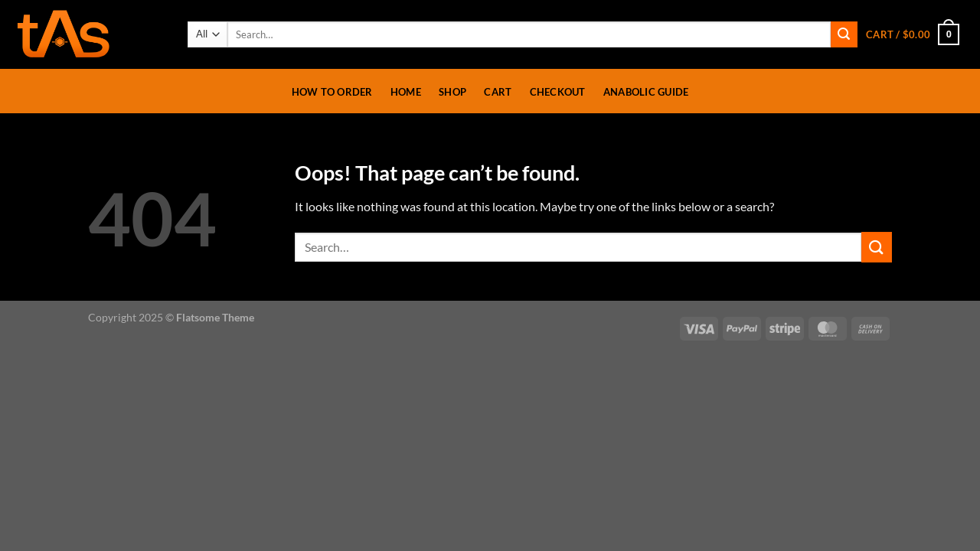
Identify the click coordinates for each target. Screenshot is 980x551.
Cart (498, 92)
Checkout (558, 92)
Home (406, 92)
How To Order (332, 92)
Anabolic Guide (646, 92)
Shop (452, 92)
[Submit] (844, 34)
